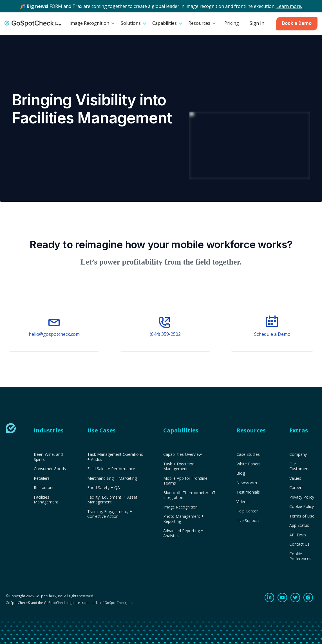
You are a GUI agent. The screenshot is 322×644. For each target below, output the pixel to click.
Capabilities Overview (183, 454)
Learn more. (289, 6)
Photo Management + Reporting (184, 519)
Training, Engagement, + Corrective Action (110, 514)
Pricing (232, 23)
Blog (241, 473)
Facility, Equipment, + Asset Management (112, 500)
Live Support (248, 521)
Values (295, 478)
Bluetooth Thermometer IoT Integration (189, 495)
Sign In (257, 23)
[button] (92, 24)
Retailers (42, 478)
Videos (242, 502)
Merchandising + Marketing (112, 478)
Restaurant (44, 488)
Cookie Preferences (300, 556)
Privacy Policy (302, 497)
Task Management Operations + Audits (115, 457)
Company (298, 454)
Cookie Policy (302, 507)
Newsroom (247, 483)
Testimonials (248, 492)
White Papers (249, 464)
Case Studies (248, 454)
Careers (296, 488)
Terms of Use (302, 516)
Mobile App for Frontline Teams (185, 481)
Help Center (247, 511)
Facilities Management (46, 500)
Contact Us (299, 544)
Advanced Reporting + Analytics (183, 533)
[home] (33, 24)
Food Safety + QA (104, 488)
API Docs (298, 535)
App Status (299, 525)
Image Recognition (180, 507)
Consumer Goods (50, 469)
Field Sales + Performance (111, 469)
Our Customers (299, 466)
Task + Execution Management (179, 466)
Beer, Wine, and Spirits (48, 457)
